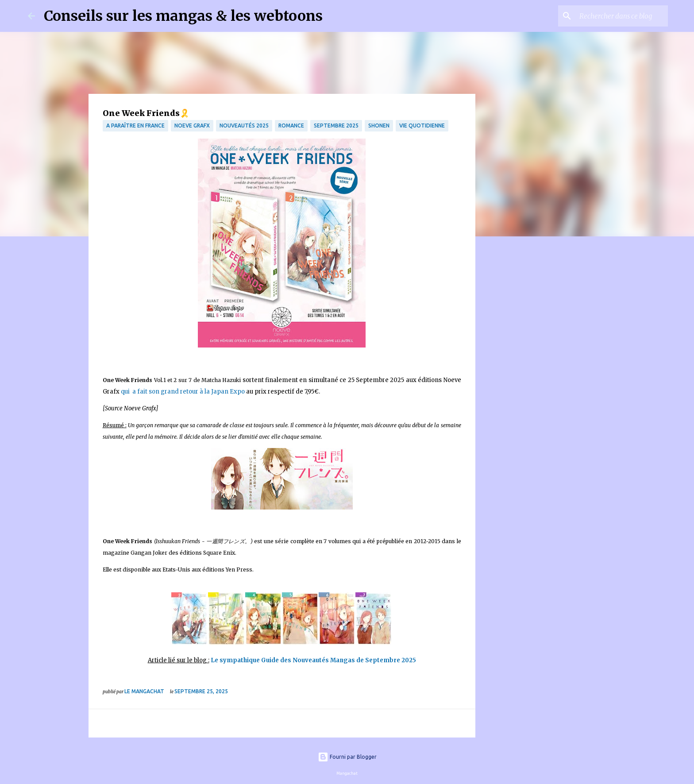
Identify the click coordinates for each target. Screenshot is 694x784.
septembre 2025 (336, 126)
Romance (291, 126)
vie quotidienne (422, 126)
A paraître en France (135, 126)
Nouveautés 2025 (244, 126)
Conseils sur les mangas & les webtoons (183, 16)
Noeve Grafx (192, 126)
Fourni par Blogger (347, 757)
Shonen (379, 126)
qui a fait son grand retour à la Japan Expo (183, 392)
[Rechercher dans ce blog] (621, 16)
